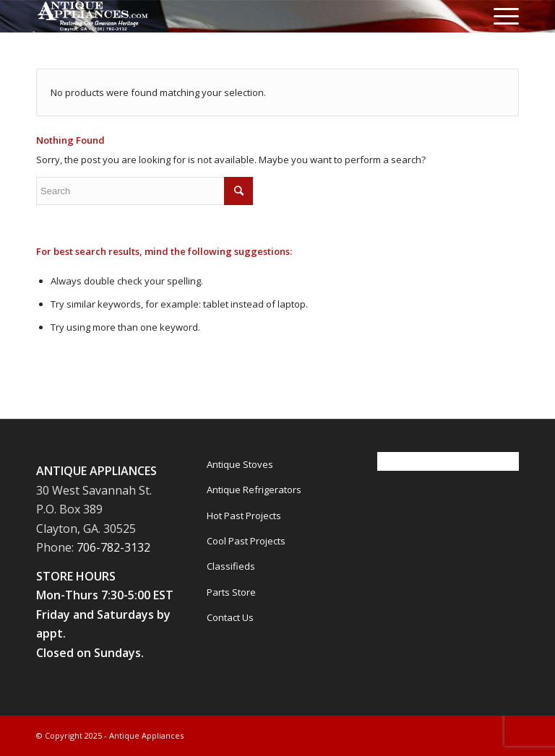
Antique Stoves (240, 464)
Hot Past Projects (244, 516)
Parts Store (231, 592)
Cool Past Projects (246, 541)
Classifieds (231, 566)
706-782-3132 (113, 547)
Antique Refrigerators (254, 490)
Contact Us (230, 617)
